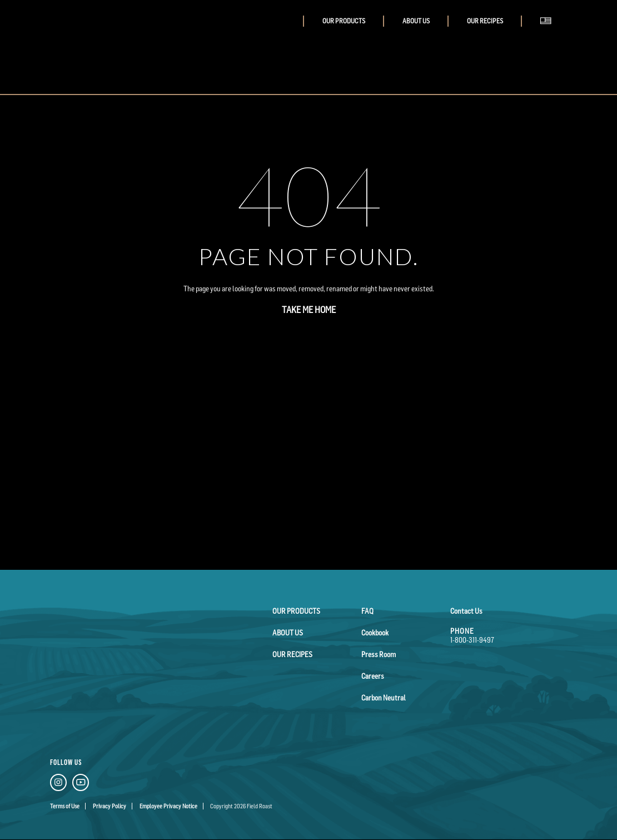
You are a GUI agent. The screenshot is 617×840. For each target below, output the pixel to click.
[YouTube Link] (81, 784)
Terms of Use (65, 806)
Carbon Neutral (384, 698)
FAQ (367, 611)
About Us (416, 21)
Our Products (344, 21)
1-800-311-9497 (472, 640)
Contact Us (466, 611)
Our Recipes (485, 21)
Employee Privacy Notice (168, 806)
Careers (373, 676)
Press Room (379, 654)
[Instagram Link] (58, 784)
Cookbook (375, 633)
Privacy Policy (110, 806)
